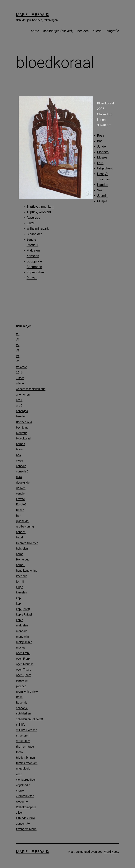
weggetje (22, 801)
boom (20, 449)
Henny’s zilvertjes (27, 543)
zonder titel (23, 824)
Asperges (33, 218)
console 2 (22, 471)
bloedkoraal (24, 438)
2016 (19, 372)
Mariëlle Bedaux (33, 15)
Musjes (102, 157)
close (20, 460)
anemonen (23, 394)
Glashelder (34, 234)
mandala (22, 631)
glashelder (23, 521)
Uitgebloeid (105, 168)
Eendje (31, 239)
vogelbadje (23, 785)
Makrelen (33, 250)
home (35, 31)
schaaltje (22, 708)
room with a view (27, 692)
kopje (20, 620)
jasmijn (21, 581)
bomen (21, 444)
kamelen (22, 592)
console (21, 466)
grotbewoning (25, 526)
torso (19, 752)
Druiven (32, 278)
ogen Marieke (25, 664)
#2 (18, 345)
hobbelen (22, 548)
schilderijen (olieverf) (58, 31)
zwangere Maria (26, 829)
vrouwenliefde (25, 796)
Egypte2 (21, 504)
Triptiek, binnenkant (41, 207)
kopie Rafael (24, 614)
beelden (83, 31)
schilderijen (23, 713)
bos (18, 455)
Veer (100, 190)
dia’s (19, 477)
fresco (20, 510)
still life (21, 725)
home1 (21, 565)
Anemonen (34, 267)
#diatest (21, 367)
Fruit (100, 163)
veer (19, 774)
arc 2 (19, 405)
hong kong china (27, 571)
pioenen (21, 686)
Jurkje (101, 146)
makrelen (22, 625)
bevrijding (22, 427)
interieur (21, 576)
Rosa (101, 135)
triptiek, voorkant (27, 763)
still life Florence (27, 730)
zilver (19, 813)
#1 (18, 339)
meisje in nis (24, 642)
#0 (18, 334)
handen (21, 532)
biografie (113, 31)
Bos (100, 141)
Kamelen (33, 256)
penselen (22, 680)
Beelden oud (24, 422)
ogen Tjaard (24, 670)
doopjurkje (23, 483)
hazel (19, 537)
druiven (21, 488)
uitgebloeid (23, 768)
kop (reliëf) (23, 609)
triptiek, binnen (25, 758)
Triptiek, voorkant (39, 212)
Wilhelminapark (38, 229)
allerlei (98, 31)
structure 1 (23, 735)
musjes (21, 647)
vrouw (20, 791)
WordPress (111, 852)
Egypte (20, 499)
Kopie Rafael (36, 272)
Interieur (33, 245)
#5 (18, 361)
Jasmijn (103, 196)
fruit (19, 516)
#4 (18, 356)
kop (18, 598)
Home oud (23, 559)
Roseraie (22, 702)
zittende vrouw (25, 818)
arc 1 (19, 400)
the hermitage (25, 747)
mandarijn (22, 637)
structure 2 (23, 741)
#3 (18, 350)
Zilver (31, 223)
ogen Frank (23, 653)
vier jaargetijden (26, 780)
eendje (20, 493)
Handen (103, 185)
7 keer (20, 378)
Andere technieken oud (31, 389)
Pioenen (103, 152)
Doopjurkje (34, 261)
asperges (22, 411)
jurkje (20, 587)
